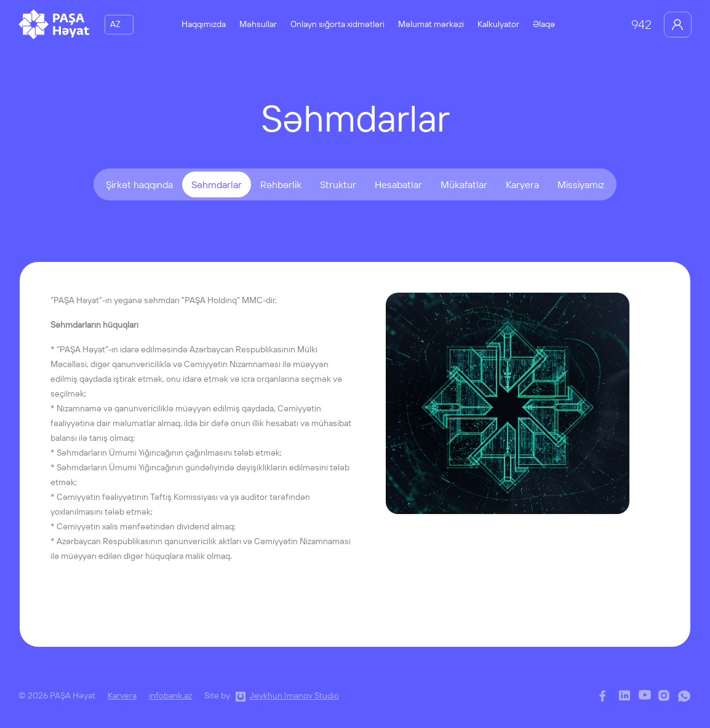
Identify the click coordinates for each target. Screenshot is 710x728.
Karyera (522, 184)
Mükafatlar (464, 184)
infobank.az (170, 695)
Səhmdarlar (217, 184)
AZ (115, 24)
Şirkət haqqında (139, 184)
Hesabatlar (398, 184)
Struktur (338, 184)
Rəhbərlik (281, 184)
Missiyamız (581, 184)
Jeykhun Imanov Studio (294, 695)
